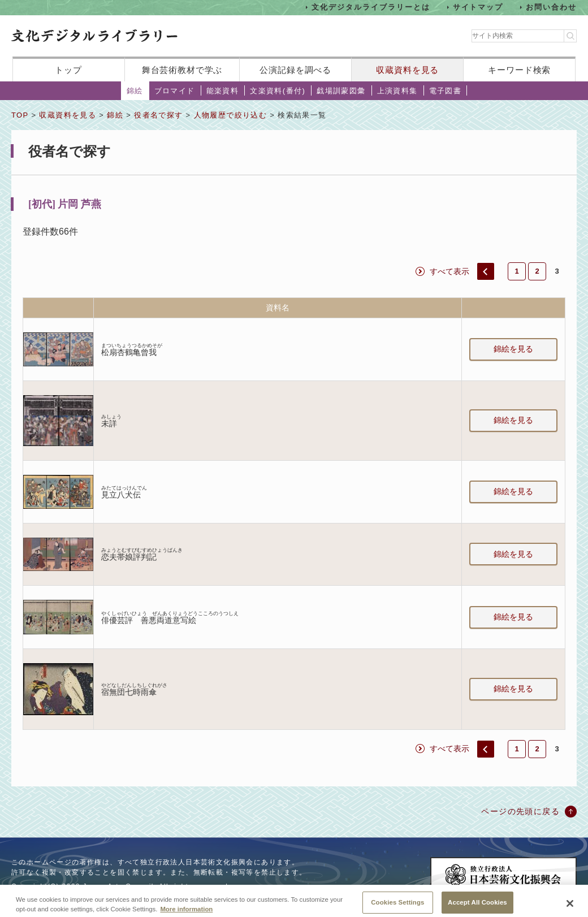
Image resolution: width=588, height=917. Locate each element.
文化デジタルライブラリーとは (371, 7)
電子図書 (446, 91)
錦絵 (135, 91)
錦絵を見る (513, 349)
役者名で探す (158, 115)
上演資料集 (397, 91)
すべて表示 (449, 271)
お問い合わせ (551, 7)
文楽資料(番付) (278, 91)
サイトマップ (478, 7)
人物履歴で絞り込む (231, 115)
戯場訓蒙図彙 (341, 91)
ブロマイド (175, 91)
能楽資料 (223, 91)
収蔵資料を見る (407, 70)
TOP (20, 115)
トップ (68, 70)
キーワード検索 (519, 70)
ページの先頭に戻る (520, 811)
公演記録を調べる (295, 70)
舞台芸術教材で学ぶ (182, 70)
